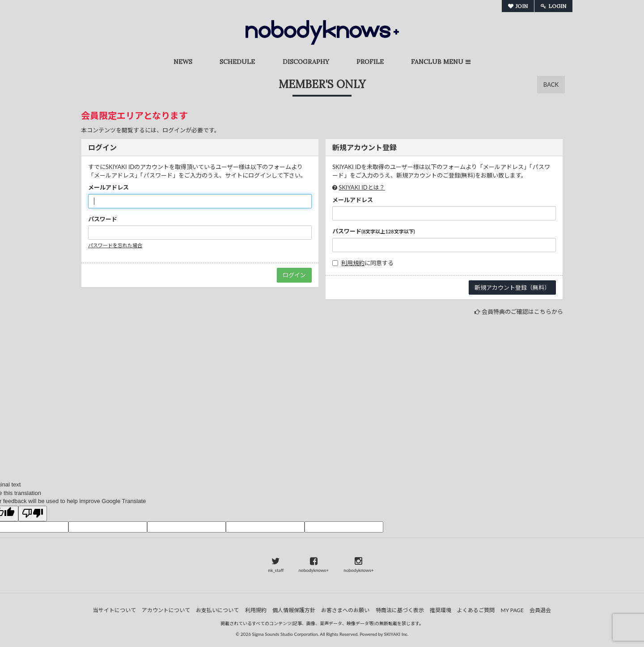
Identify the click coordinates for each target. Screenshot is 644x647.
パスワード (103, 219)
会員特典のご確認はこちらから (522, 312)
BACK (551, 85)
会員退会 (540, 610)
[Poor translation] (33, 514)
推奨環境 (441, 610)
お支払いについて (217, 610)
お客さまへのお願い (345, 610)
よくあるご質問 (476, 610)
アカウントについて (166, 610)
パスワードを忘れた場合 (115, 245)
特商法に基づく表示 (400, 610)
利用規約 (353, 263)
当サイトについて (114, 610)
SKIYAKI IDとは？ (362, 187)
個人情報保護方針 (294, 610)
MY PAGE (512, 610)
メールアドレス (108, 187)
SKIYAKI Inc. (396, 634)
